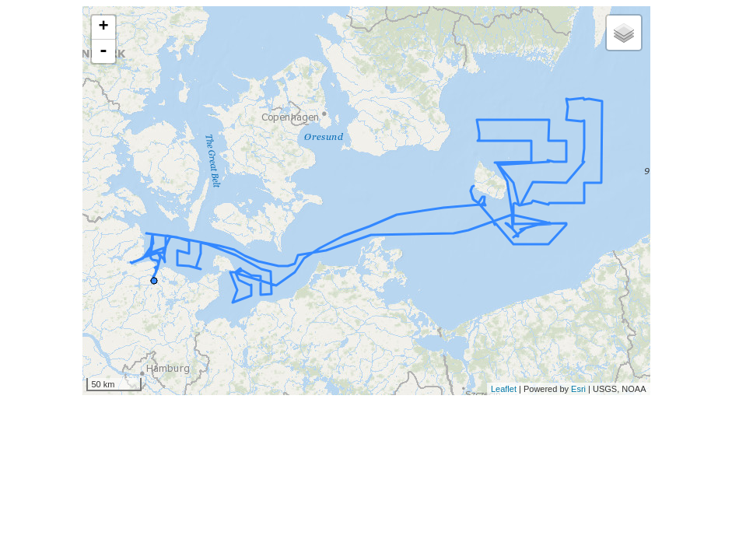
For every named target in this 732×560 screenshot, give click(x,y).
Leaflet (504, 389)
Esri (578, 389)
